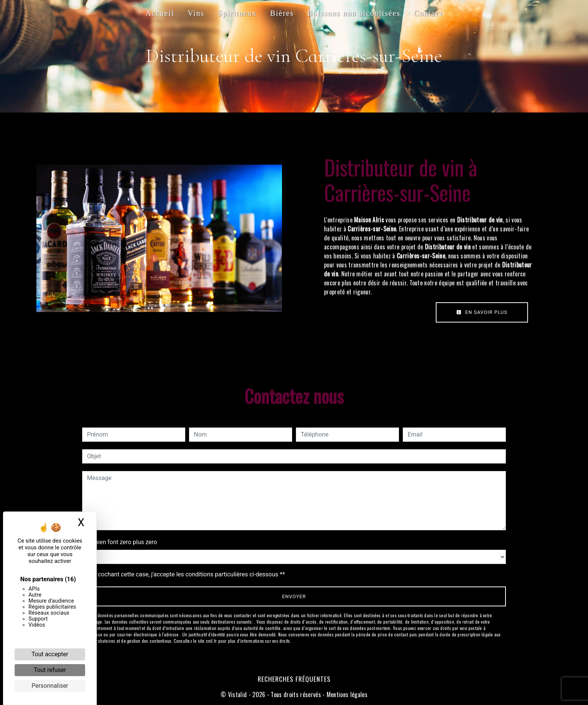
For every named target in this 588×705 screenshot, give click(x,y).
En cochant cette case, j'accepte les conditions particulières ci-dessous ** (187, 574)
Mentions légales (346, 694)
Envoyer (294, 596)
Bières (282, 13)
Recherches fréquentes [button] (294, 679)
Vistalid (238, 694)
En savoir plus (482, 312)
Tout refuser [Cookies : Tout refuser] (50, 670)
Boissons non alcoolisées (354, 13)
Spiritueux (237, 13)
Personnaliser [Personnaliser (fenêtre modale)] (50, 686)
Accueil (160, 13)
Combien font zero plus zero (120, 542)
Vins (196, 13)
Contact (428, 13)
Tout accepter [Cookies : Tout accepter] (50, 654)
